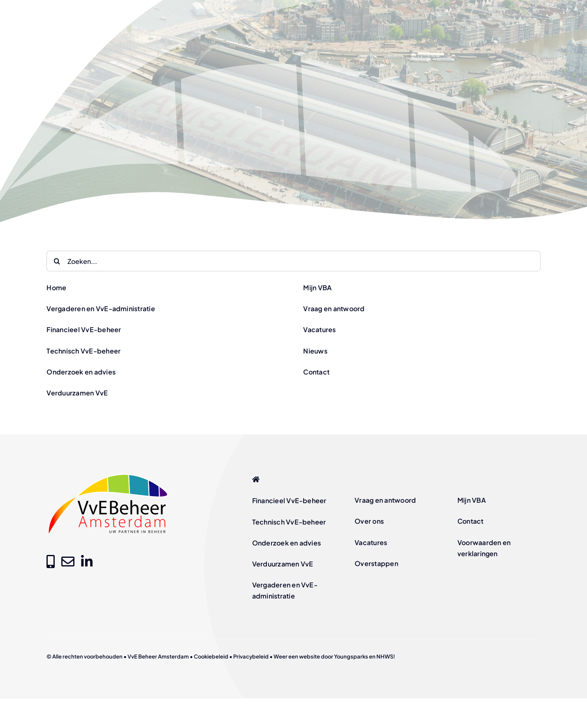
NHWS (385, 656)
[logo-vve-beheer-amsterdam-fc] (108, 475)
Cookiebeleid (211, 656)
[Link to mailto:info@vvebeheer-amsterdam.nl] (68, 562)
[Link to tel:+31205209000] (51, 562)
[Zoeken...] (293, 261)
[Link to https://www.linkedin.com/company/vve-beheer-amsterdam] (87, 562)
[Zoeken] (57, 261)
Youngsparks (351, 656)
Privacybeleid (251, 656)
